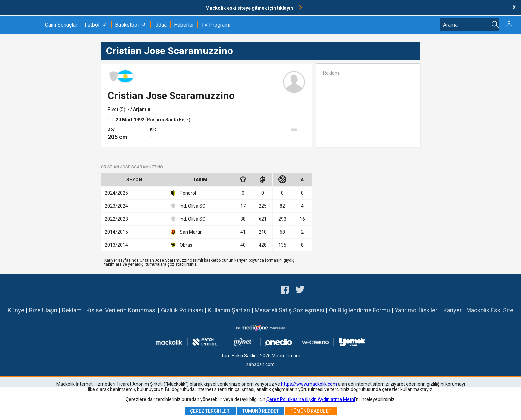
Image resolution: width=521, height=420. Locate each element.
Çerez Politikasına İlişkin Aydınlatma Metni (311, 399)
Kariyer (452, 310)
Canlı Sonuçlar (61, 25)
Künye (16, 310)
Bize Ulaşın (43, 310)
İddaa (160, 25)
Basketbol (127, 25)
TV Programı (216, 25)
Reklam (72, 310)
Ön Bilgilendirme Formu (360, 310)
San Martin (187, 232)
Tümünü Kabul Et (311, 411)
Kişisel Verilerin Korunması (121, 310)
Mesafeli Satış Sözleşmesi (289, 310)
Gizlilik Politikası (182, 310)
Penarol (183, 193)
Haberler (184, 25)
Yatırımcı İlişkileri (417, 310)
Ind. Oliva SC (188, 206)
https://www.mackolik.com (309, 384)
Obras (181, 245)
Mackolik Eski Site (490, 310)
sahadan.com (260, 364)
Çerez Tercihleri (210, 411)
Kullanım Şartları (229, 310)
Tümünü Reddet (261, 411)
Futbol (92, 25)
